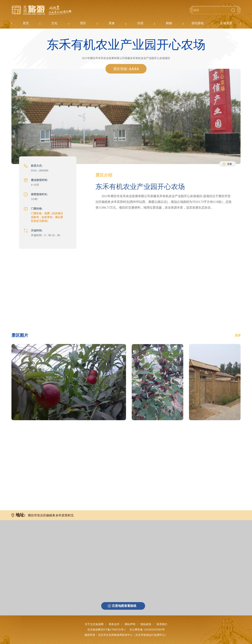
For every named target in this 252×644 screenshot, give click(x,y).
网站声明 (130, 624)
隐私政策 (146, 624)
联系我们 (162, 624)
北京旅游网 (41, 10)
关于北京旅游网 (94, 624)
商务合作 (114, 624)
